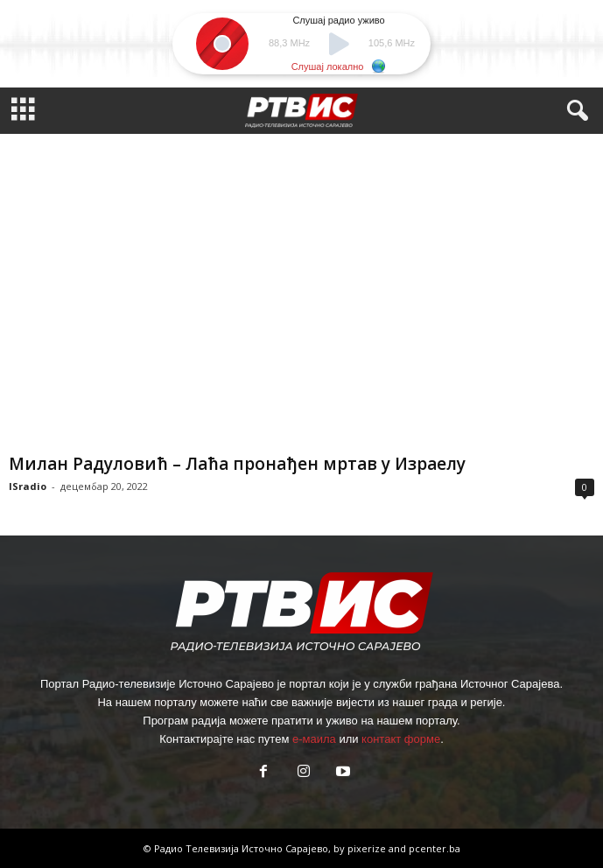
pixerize (368, 848)
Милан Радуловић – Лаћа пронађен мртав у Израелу (237, 464)
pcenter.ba (435, 848)
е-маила (314, 739)
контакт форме (401, 739)
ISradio (28, 486)
